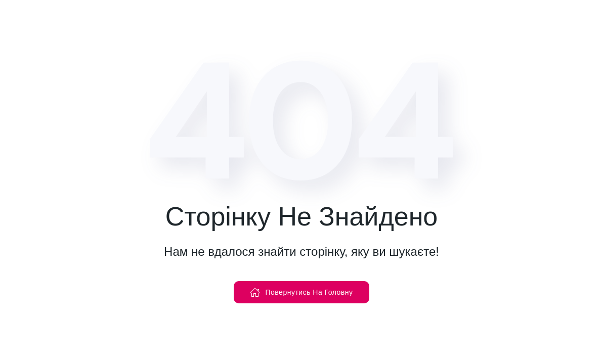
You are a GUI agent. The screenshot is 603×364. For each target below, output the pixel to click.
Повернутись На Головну (301, 292)
